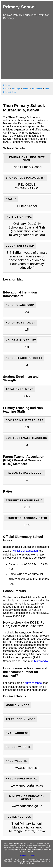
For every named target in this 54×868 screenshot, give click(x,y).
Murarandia (41, 661)
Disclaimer (33, 855)
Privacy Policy (23, 855)
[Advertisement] (27, 49)
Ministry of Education (25, 551)
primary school (34, 683)
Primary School (19, 7)
